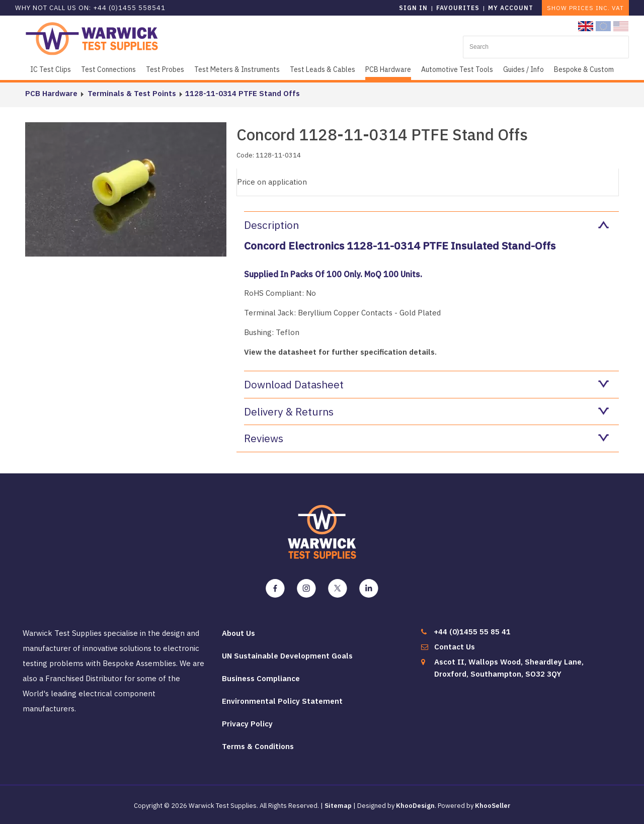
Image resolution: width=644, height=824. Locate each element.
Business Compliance (261, 678)
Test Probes (165, 69)
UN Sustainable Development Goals (287, 656)
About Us (238, 633)
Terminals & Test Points (131, 93)
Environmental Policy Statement (282, 701)
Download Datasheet (426, 384)
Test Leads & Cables (323, 69)
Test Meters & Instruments (237, 69)
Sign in (413, 8)
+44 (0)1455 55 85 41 (472, 632)
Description (426, 225)
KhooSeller (493, 806)
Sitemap (338, 806)
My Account (511, 8)
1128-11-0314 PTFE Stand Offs (242, 93)
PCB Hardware (388, 69)
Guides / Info (524, 69)
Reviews (426, 438)
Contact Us (455, 647)
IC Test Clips (51, 69)
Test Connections (108, 69)
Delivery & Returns (426, 411)
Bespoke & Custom (584, 69)
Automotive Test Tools (457, 69)
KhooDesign (415, 806)
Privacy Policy (247, 724)
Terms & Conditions (258, 746)
